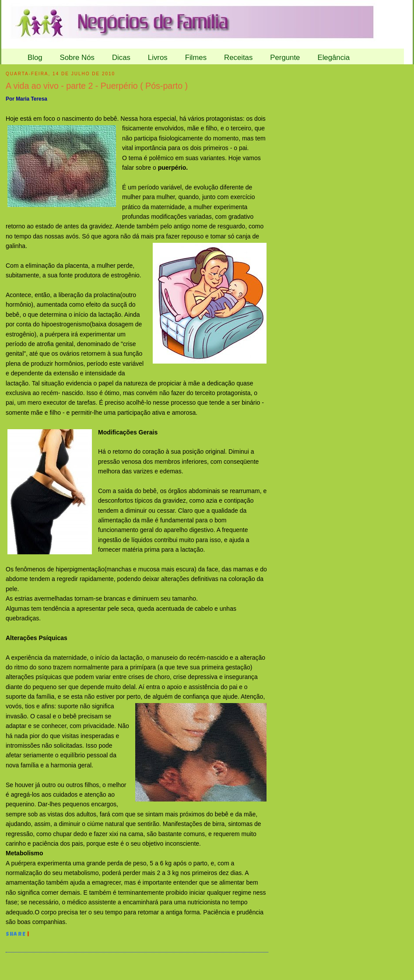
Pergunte (285, 58)
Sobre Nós (77, 58)
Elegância (333, 58)
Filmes (196, 58)
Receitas (238, 58)
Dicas (121, 58)
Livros (158, 58)
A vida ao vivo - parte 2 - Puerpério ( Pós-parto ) (97, 86)
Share (16, 935)
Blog (35, 58)
